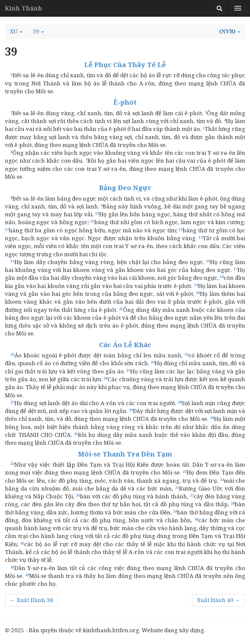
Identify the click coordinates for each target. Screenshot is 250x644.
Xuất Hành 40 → (219, 600)
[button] (16, 31)
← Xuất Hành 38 (31, 600)
